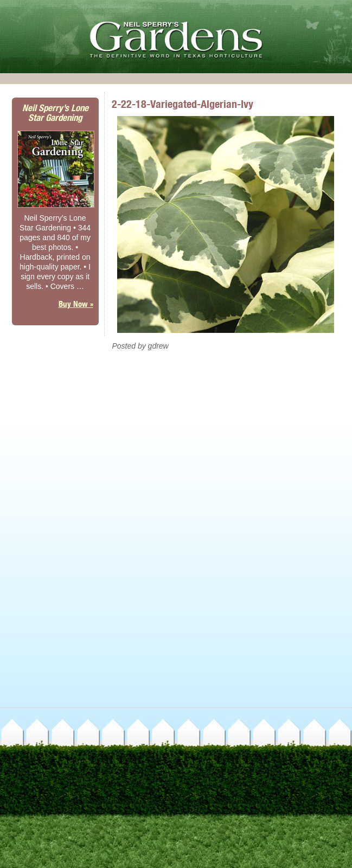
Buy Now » (76, 304)
